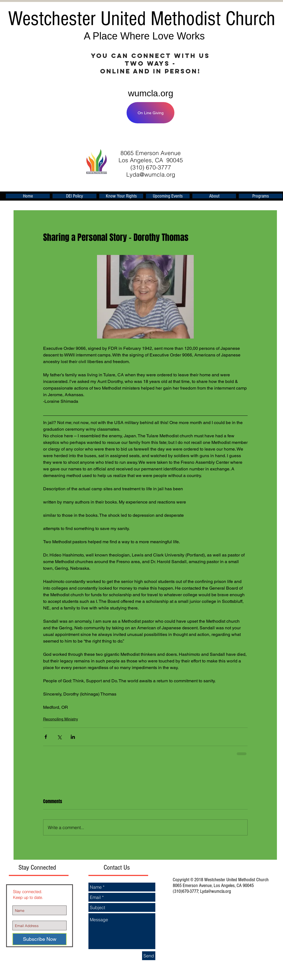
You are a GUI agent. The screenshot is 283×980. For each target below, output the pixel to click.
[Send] (149, 956)
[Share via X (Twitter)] (59, 737)
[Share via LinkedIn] (73, 737)
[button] (168, 196)
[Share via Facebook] (46, 737)
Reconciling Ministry (61, 719)
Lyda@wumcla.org (151, 174)
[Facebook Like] (209, 137)
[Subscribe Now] (40, 939)
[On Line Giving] (150, 113)
